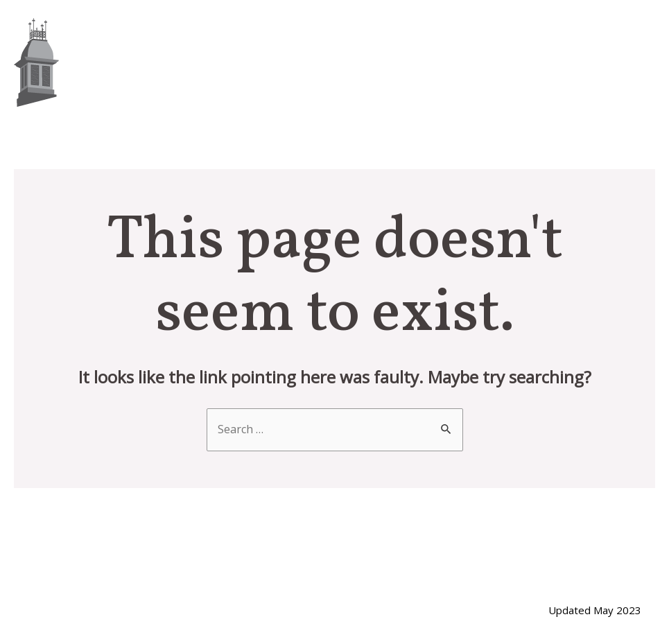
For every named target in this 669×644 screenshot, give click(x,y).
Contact (609, 62)
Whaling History (486, 62)
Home (300, 62)
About (372, 62)
